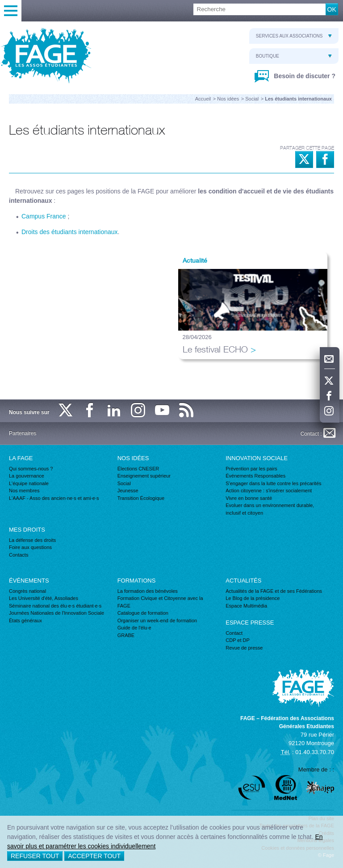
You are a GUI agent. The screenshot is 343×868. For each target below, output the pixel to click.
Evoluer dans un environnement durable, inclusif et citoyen (270, 509)
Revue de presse (244, 648)
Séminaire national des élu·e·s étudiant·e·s (55, 606)
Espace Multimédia (246, 606)
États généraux (25, 621)
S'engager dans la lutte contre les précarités (273, 483)
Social (252, 99)
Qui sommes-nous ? (31, 469)
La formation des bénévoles (148, 591)
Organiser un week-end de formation (157, 621)
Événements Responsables (255, 476)
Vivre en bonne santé (249, 498)
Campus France (44, 216)
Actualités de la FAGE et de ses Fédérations (274, 591)
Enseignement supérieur (144, 476)
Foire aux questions (30, 547)
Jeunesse (128, 491)
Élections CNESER (138, 469)
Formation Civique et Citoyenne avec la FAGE (160, 602)
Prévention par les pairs (251, 469)
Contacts (19, 555)
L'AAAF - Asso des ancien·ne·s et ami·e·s (54, 498)
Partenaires (23, 433)
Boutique (294, 56)
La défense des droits (32, 540)
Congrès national (27, 591)
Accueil (203, 99)
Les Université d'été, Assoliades (44, 598)
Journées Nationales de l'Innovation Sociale (56, 613)
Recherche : (0, 4)
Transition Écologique (141, 498)
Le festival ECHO (215, 349)
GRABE (126, 635)
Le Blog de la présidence (253, 598)
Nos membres (24, 491)
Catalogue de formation (143, 613)
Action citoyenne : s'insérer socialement (269, 491)
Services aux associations (294, 36)
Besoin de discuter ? (304, 76)
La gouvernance (27, 476)
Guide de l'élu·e (134, 628)
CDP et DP (238, 640)
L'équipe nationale (29, 483)
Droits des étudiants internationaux (70, 232)
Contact (234, 633)
